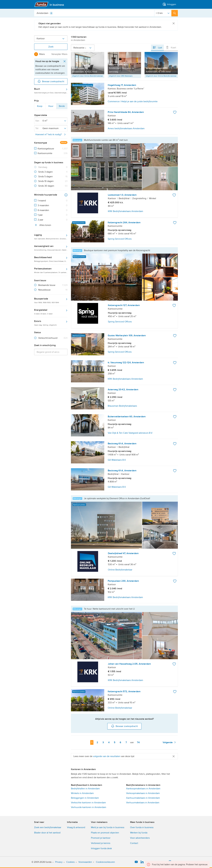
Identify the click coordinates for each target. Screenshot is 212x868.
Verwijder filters (59, 54)
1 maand (42, 201)
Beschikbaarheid (51, 259)
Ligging (51, 237)
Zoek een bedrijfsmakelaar (48, 827)
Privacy (59, 862)
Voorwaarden (85, 862)
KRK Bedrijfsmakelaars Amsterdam (125, 211)
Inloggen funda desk (101, 848)
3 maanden (43, 205)
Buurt (51, 91)
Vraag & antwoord (76, 827)
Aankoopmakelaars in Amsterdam (143, 789)
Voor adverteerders (140, 838)
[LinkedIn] (142, 862)
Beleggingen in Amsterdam (85, 798)
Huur (51, 107)
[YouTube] (136, 862)
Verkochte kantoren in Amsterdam (88, 803)
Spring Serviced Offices (120, 322)
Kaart (171, 47)
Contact (134, 843)
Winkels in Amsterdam (82, 793)
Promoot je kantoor (101, 838)
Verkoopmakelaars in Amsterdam (143, 793)
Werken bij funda (139, 833)
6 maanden (43, 210)
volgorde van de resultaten (107, 756)
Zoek (51, 47)
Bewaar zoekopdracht (51, 81)
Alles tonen (43, 225)
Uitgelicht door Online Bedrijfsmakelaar (88, 76)
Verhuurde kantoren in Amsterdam (89, 807)
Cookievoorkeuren (105, 862)
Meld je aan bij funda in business (108, 827)
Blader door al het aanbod (47, 833)
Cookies (70, 862)
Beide (62, 107)
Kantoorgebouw (46, 149)
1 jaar (40, 215)
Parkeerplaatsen (51, 270)
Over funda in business (142, 827)
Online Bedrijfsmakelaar (120, 570)
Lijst (157, 47)
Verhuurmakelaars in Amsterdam (143, 803)
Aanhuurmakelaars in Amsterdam (143, 798)
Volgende (170, 742)
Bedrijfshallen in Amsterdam (85, 789)
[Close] (174, 24)
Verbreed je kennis (101, 843)
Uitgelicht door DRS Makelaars (121, 76)
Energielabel (51, 312)
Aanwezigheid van (51, 248)
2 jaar (40, 220)
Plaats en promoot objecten (105, 833)
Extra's (51, 323)
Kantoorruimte (45, 153)
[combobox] (94, 13)
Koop (40, 107)
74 (139, 742)
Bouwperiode (51, 300)
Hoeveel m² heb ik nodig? (51, 134)
